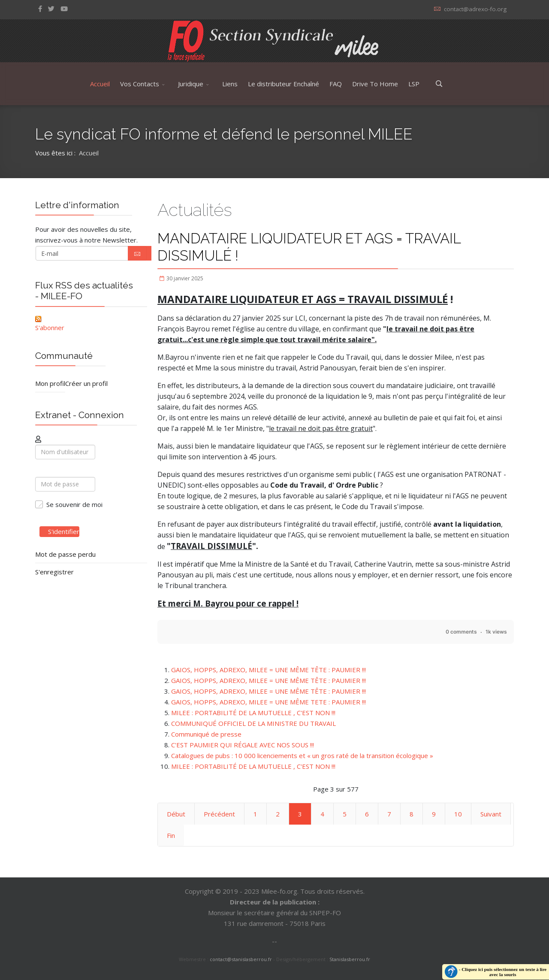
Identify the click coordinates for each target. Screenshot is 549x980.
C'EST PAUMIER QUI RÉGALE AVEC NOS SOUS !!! (243, 745)
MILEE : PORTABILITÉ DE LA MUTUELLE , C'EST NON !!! (253, 713)
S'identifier (59, 531)
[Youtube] (64, 9)
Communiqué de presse (206, 734)
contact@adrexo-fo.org (475, 9)
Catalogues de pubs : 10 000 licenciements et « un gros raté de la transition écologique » (302, 755)
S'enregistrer (54, 572)
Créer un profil (86, 383)
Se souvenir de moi (74, 504)
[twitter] (51, 9)
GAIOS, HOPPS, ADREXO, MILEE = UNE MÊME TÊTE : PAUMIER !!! (268, 670)
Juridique (191, 84)
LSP (414, 84)
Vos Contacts (140, 84)
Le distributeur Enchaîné (284, 84)
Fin (171, 835)
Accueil (100, 84)
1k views (496, 632)
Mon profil (50, 383)
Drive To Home (375, 84)
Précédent (219, 814)
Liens (230, 84)
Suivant (491, 814)
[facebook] (40, 9)
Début (176, 814)
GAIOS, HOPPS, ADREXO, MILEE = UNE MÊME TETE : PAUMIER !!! (268, 702)
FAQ (336, 84)
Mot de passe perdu (65, 554)
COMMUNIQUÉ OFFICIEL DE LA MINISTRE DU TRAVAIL (253, 723)
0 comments (461, 632)
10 (458, 814)
